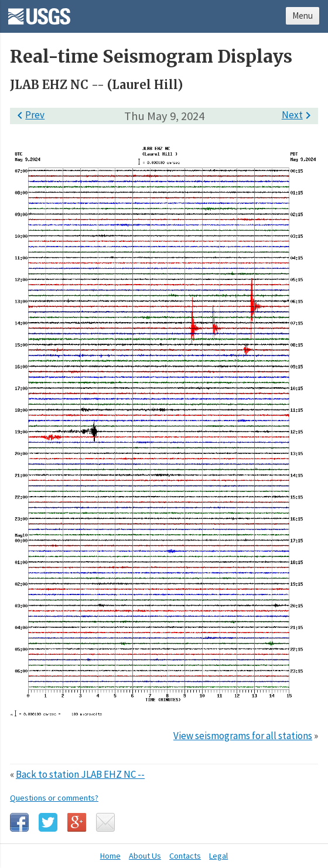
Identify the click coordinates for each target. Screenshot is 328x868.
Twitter (48, 822)
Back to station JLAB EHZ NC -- (80, 774)
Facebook (19, 822)
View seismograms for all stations (243, 736)
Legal (218, 856)
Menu (303, 16)
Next (298, 115)
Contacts (185, 856)
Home (110, 856)
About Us (145, 856)
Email (105, 822)
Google (77, 822)
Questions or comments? (54, 798)
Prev (29, 115)
